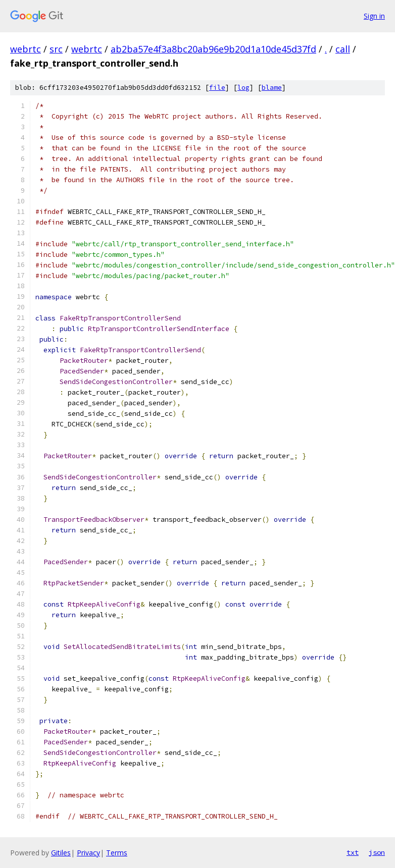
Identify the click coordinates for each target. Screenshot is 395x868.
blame (272, 88)
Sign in (374, 16)
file (217, 88)
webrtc (26, 49)
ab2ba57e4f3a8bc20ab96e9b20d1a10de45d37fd (213, 49)
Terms (117, 853)
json (377, 852)
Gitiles (61, 853)
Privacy (88, 853)
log (243, 88)
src (56, 49)
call (343, 49)
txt (353, 852)
